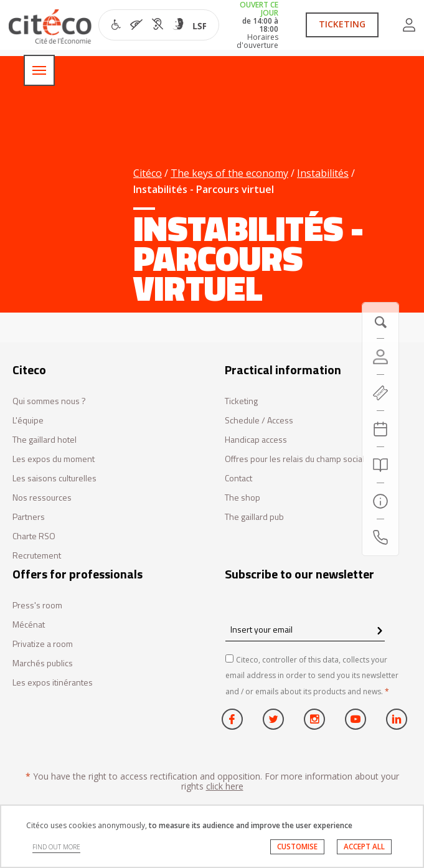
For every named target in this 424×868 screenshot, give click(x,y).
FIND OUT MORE (56, 847)
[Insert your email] (305, 629)
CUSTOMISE (297, 847)
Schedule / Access (259, 421)
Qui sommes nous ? (49, 401)
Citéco (148, 173)
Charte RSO (34, 536)
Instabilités (323, 173)
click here (225, 786)
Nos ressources (42, 498)
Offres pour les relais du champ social (294, 459)
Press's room (37, 606)
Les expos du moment (54, 459)
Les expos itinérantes (53, 683)
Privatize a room (43, 644)
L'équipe (28, 421)
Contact (238, 479)
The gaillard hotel (45, 440)
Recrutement (37, 556)
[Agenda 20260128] (380, 429)
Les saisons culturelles (54, 479)
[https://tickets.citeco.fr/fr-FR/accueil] (380, 393)
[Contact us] (380, 537)
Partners (29, 517)
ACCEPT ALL (364, 847)
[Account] (380, 357)
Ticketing (241, 401)
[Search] (380, 465)
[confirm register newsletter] (379, 631)
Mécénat (29, 625)
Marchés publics (43, 663)
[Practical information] (380, 501)
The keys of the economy (229, 173)
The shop (243, 498)
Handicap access (256, 440)
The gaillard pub (254, 517)
